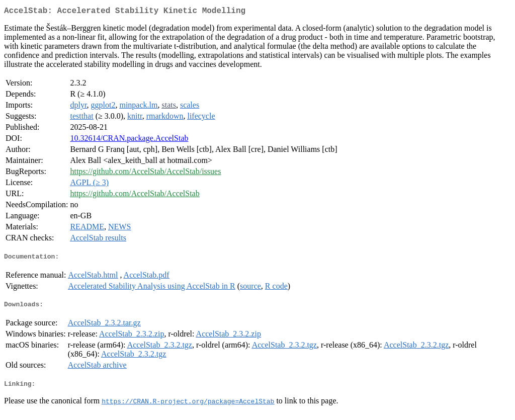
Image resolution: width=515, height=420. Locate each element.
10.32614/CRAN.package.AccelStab (129, 140)
